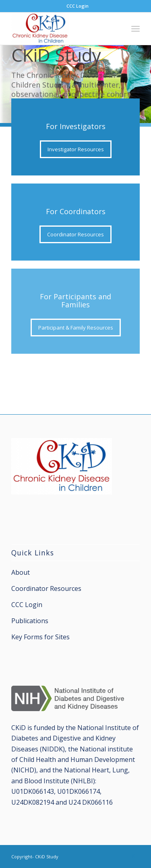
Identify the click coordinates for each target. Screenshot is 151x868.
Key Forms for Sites (40, 637)
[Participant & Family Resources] (76, 328)
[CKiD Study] (63, 29)
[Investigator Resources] (76, 149)
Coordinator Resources (46, 588)
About (21, 572)
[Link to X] (134, 855)
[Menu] (135, 29)
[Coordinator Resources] (75, 234)
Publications (30, 621)
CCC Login (78, 6)
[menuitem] (78, 6)
